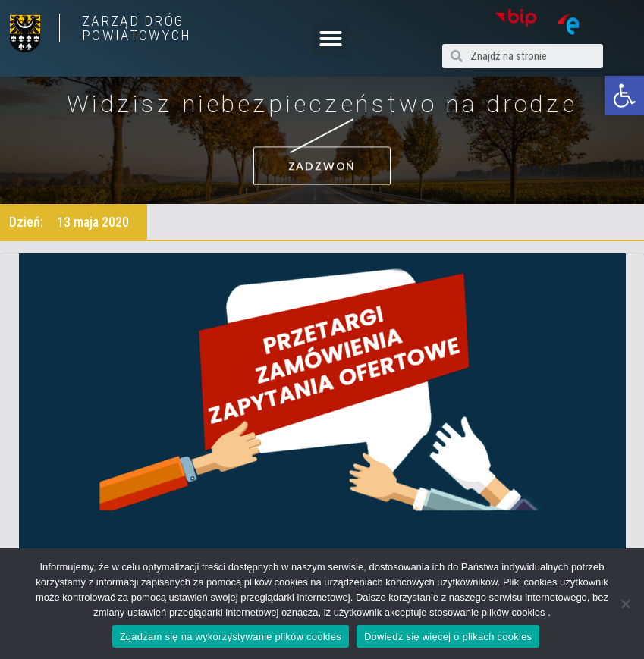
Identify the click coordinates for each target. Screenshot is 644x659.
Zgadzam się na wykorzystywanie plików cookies (231, 637)
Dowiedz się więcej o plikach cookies (448, 637)
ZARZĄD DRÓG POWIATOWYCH (137, 28)
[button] (624, 96)
